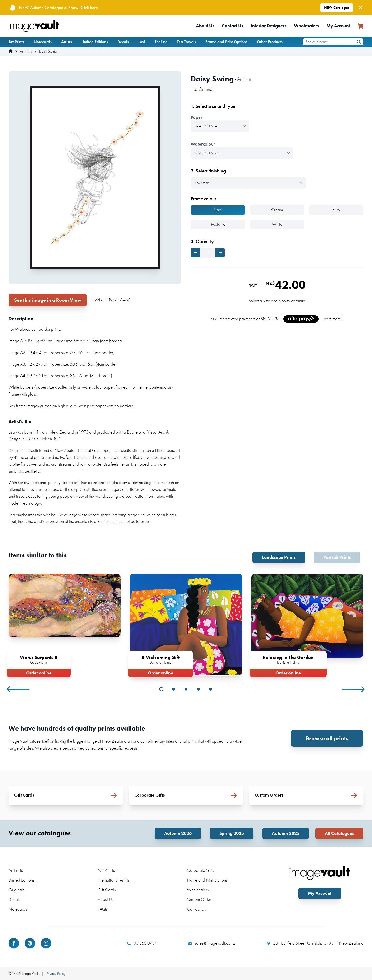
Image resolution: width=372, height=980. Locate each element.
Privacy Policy (56, 973)
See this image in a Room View (48, 300)
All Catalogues (339, 833)
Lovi (142, 42)
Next (353, 689)
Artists (67, 42)
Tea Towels (186, 42)
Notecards (43, 42)
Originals (16, 890)
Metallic (218, 224)
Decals (123, 42)
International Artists (114, 880)
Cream (277, 210)
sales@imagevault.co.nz (212, 943)
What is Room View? (112, 300)
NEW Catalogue (337, 7)
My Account (338, 26)
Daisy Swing (48, 51)
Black (218, 210)
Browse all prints (327, 738)
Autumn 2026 (178, 833)
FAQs (103, 909)
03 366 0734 (142, 943)
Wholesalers (306, 26)
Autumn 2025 (286, 833)
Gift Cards (107, 890)
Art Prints (16, 42)
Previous (19, 689)
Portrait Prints (337, 557)
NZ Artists (106, 870)
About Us (205, 26)
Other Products (270, 42)
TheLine (161, 42)
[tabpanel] (65, 624)
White (277, 224)
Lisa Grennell (202, 89)
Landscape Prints (279, 557)
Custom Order (199, 899)
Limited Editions (95, 42)
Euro (336, 210)
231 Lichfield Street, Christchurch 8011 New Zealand (315, 943)
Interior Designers (269, 26)
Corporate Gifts (200, 870)
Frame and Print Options (226, 42)
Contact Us (232, 26)
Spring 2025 (232, 833)
